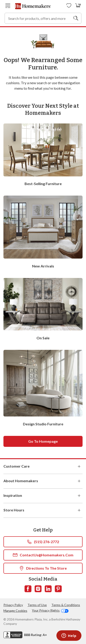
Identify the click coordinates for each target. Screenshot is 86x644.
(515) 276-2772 (43, 542)
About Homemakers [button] (43, 481)
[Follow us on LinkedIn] (48, 589)
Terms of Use (37, 605)
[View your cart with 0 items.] (78, 6)
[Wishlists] (69, 6)
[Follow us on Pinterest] (58, 589)
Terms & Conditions (66, 605)
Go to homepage (43, 441)
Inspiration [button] (43, 496)
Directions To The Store (43, 568)
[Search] (76, 18)
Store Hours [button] (43, 510)
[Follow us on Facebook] (28, 589)
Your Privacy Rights (50, 610)
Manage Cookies (15, 611)
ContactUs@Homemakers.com (43, 555)
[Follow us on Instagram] (38, 589)
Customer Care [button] (43, 466)
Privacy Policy (13, 605)
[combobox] (43, 18)
